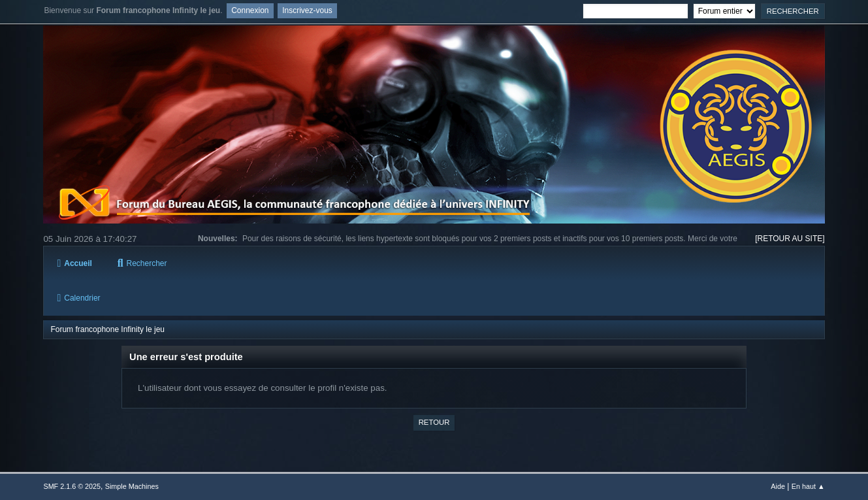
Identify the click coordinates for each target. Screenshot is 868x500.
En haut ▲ (808, 486)
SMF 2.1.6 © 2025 (72, 486)
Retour (434, 422)
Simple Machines (132, 486)
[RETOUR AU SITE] (790, 239)
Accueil (74, 263)
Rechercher (142, 263)
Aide (778, 486)
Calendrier (78, 298)
